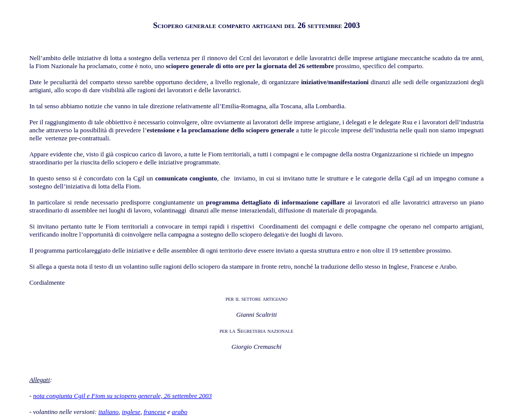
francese (155, 412)
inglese (131, 412)
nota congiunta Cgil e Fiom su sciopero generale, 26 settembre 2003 (122, 396)
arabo (180, 412)
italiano (108, 412)
